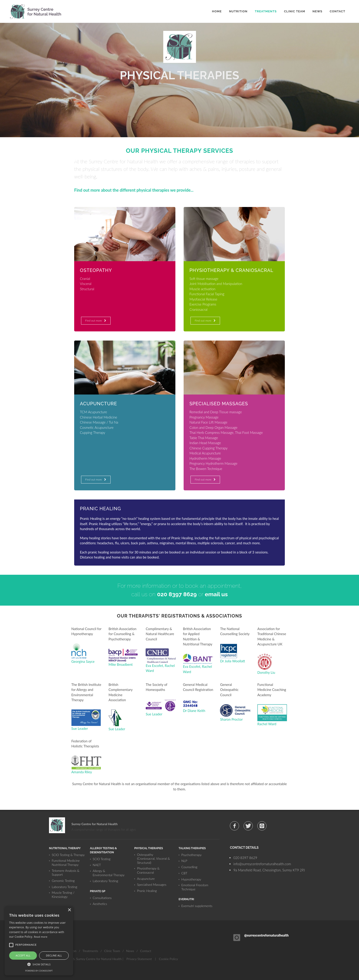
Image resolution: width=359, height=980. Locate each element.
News (130, 951)
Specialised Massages (152, 885)
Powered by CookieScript (39, 971)
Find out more (95, 321)
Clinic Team (112, 951)
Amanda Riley (82, 772)
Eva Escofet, (155, 666)
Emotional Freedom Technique (195, 887)
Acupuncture (146, 879)
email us (216, 594)
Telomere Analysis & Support (66, 873)
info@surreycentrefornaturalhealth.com (262, 864)
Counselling (189, 867)
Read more (41, 937)
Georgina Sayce (83, 661)
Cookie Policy (168, 959)
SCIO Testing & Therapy (68, 855)
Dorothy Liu (266, 672)
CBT (184, 873)
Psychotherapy (192, 855)
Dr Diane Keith (194, 711)
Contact (146, 951)
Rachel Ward (267, 724)
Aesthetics (100, 904)
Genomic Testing (63, 881)
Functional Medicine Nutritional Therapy (66, 863)
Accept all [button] (23, 955)
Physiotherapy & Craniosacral (148, 870)
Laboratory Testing (64, 887)
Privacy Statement (139, 959)
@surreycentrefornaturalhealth (267, 935)
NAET (97, 865)
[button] (39, 964)
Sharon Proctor (231, 719)
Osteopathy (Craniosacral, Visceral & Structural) (153, 859)
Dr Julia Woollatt (233, 661)
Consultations (102, 898)
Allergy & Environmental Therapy (109, 873)
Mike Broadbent (121, 664)
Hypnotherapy (191, 879)
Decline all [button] (54, 955)
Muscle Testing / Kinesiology (63, 895)
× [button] (69, 910)
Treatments (90, 951)
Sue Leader (80, 728)
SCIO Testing (102, 859)
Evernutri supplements (197, 906)
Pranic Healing (147, 891)
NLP (184, 861)
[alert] (39, 941)
